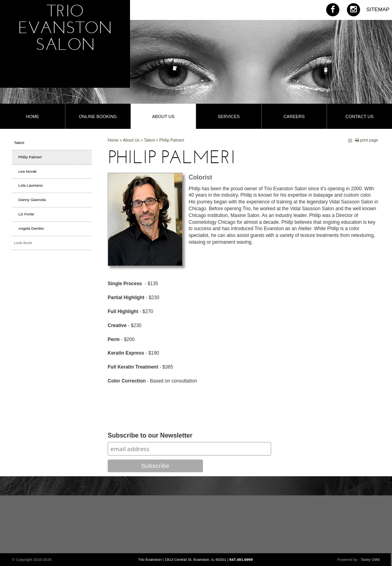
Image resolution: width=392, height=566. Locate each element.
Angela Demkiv (31, 228)
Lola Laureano (31, 185)
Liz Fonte (26, 214)
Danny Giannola (32, 200)
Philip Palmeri (172, 140)
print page (367, 140)
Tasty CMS (370, 559)
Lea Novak (28, 171)
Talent (149, 140)
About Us (131, 140)
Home (113, 140)
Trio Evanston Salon (65, 29)
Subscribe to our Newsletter (150, 436)
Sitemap (378, 9)
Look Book (23, 243)
